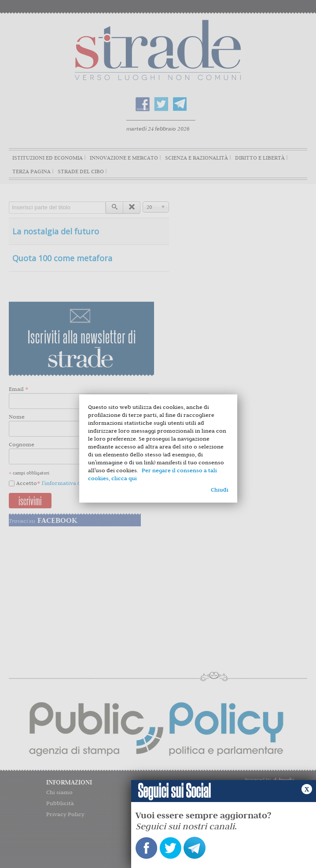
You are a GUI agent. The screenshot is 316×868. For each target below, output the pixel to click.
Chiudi (220, 490)
